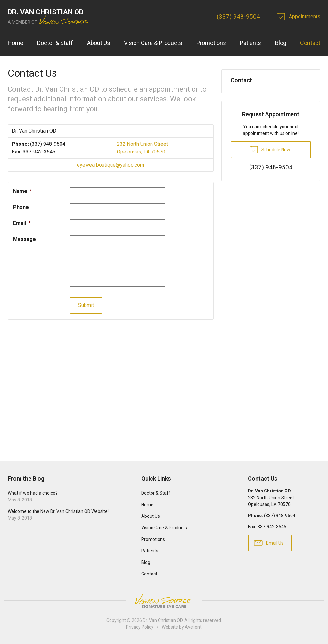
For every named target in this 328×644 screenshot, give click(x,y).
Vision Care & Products (153, 43)
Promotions (211, 43)
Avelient (193, 627)
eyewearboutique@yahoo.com (111, 165)
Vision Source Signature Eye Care (164, 601)
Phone (21, 207)
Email (22, 223)
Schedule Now (270, 149)
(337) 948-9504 (238, 17)
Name (23, 191)
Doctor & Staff (55, 43)
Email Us (269, 542)
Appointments (299, 16)
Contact (310, 43)
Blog (281, 43)
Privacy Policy (140, 627)
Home (16, 43)
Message (25, 239)
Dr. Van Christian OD (163, 620)
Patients (250, 43)
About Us (99, 43)
